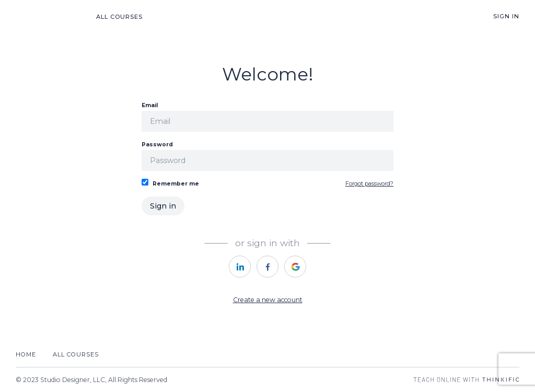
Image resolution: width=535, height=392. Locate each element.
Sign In (506, 16)
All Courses (119, 17)
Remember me (170, 183)
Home (26, 354)
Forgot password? (369, 184)
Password (267, 156)
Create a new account (268, 300)
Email (267, 117)
